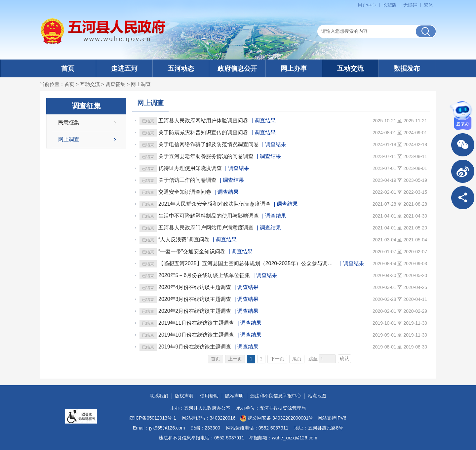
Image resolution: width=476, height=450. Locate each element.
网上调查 (141, 84)
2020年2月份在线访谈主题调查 (195, 311)
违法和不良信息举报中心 (276, 396)
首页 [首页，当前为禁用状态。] (216, 359)
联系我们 (159, 396)
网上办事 (294, 68)
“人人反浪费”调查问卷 (184, 240)
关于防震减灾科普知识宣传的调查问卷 (203, 132)
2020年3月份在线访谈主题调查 (195, 299)
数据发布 (407, 68)
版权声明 (184, 396)
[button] (390, 5)
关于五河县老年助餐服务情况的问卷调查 (206, 156)
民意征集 (69, 123)
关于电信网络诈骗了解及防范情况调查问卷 (209, 144)
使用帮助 (209, 396)
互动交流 (350, 68)
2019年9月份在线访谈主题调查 (195, 347)
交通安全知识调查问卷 (185, 192)
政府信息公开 (237, 68)
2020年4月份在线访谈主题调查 (195, 287)
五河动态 (181, 68)
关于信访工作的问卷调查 (187, 180)
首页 (68, 68)
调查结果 (265, 121)
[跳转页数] (327, 359)
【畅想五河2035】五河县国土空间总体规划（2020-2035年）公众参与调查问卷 (248, 263)
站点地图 (317, 396)
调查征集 (115, 84)
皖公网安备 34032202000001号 (277, 418)
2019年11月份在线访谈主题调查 (196, 323)
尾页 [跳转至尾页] (297, 359)
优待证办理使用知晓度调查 (190, 168)
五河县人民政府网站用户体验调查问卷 (203, 121)
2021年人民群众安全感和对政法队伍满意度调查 (215, 204)
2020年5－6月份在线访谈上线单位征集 (204, 275)
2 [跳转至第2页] (261, 359)
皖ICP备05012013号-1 (153, 418)
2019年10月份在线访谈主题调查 (196, 335)
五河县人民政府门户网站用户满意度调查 (206, 228)
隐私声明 (234, 396)
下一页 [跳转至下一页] (277, 359)
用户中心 (367, 5)
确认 (344, 359)
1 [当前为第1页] (251, 359)
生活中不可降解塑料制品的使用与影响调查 (209, 216)
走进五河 (124, 68)
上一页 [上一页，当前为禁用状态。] (235, 359)
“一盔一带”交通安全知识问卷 (192, 251)
